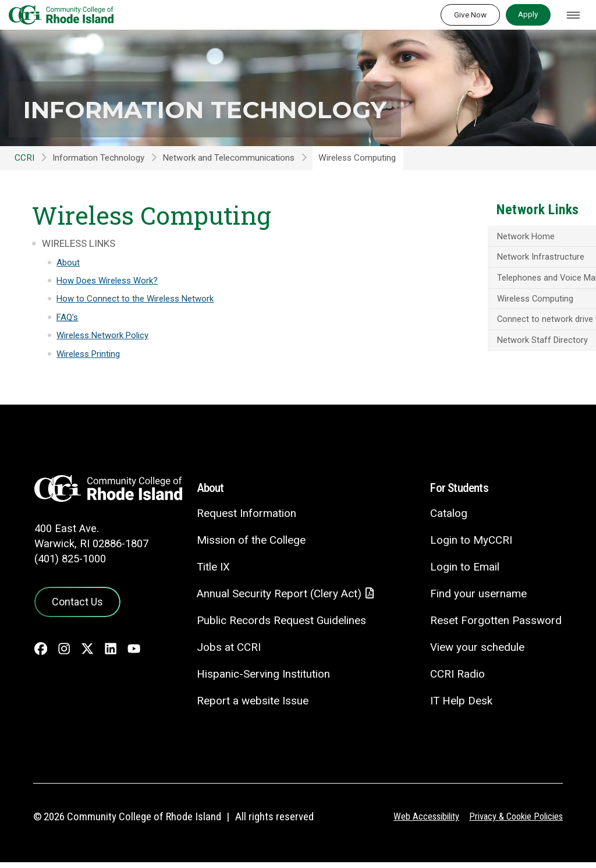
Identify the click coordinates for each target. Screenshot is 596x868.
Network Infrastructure (492, 258)
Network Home (478, 237)
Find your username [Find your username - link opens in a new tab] (478, 599)
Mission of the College (248, 545)
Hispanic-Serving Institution (261, 679)
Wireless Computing (487, 300)
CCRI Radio (457, 679)
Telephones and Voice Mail (500, 279)
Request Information (244, 518)
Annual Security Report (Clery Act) (277, 599)
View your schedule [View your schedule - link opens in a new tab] (477, 652)
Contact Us (76, 606)
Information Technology (229, 109)
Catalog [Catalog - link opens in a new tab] (448, 518)
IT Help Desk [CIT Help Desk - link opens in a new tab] (461, 705)
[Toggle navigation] (573, 15)
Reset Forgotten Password (496, 626)
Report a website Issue (250, 706)
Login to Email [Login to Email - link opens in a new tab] (464, 572)
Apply (528, 14)
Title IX (211, 572)
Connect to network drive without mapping (497, 326)
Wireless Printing (89, 354)
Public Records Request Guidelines (279, 626)
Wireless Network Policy (104, 335)
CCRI (24, 158)
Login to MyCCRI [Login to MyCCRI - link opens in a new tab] (471, 545)
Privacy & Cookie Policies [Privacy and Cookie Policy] (513, 822)
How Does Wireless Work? (109, 281)
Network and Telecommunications (228, 158)
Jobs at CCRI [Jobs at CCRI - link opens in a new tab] (226, 653)
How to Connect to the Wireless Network (136, 299)
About (68, 263)
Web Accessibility (419, 822)
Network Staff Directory (494, 352)
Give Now (470, 15)
